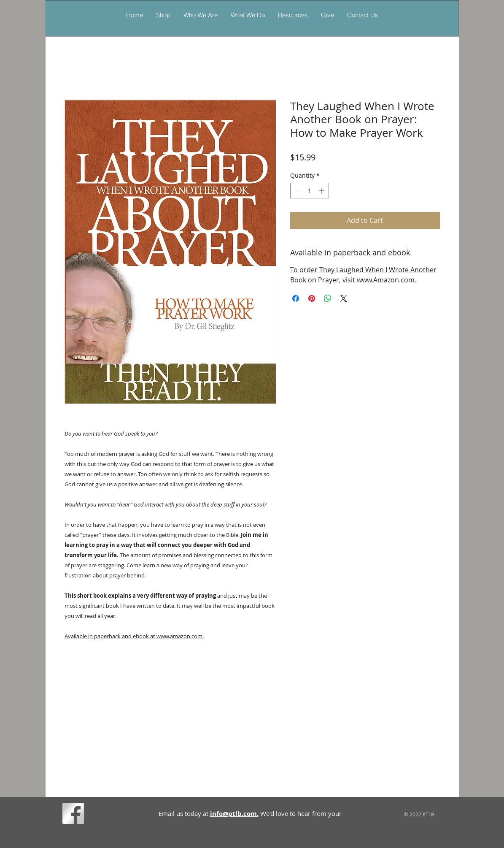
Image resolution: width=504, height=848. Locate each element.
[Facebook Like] (102, 815)
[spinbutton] (310, 191)
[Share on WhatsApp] (328, 298)
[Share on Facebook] (296, 298)
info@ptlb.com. (234, 814)
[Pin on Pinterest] (312, 298)
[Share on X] (344, 298)
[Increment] (322, 191)
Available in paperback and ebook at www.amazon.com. (134, 636)
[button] (248, 15)
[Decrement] (297, 191)
